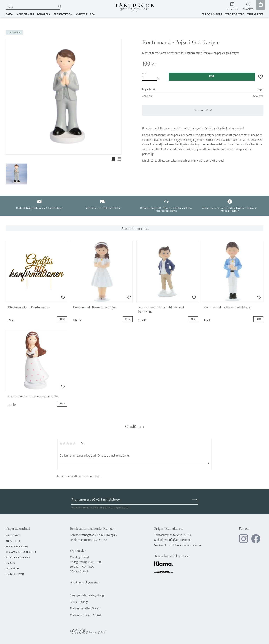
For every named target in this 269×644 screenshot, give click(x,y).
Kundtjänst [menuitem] (13, 535)
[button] (248, 7)
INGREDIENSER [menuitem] (25, 14)
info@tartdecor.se (180, 540)
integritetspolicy (121, 508)
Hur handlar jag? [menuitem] (17, 547)
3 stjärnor (68, 443)
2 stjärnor (64, 443)
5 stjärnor (74, 443)
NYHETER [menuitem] (81, 14)
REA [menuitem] (92, 14)
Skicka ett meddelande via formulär (178, 545)
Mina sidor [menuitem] (232, 9)
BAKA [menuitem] (9, 14)
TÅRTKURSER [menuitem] (255, 14)
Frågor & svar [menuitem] (212, 14)
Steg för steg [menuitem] (235, 14)
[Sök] (60, 6)
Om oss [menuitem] (10, 563)
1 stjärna (61, 443)
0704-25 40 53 (182, 535)
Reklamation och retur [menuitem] (21, 552)
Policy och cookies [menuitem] (18, 557)
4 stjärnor (71, 443)
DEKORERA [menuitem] (44, 14)
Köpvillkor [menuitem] (13, 541)
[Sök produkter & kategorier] (31, 7)
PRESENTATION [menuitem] (63, 14)
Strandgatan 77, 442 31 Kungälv (98, 535)
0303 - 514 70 (98, 540)
